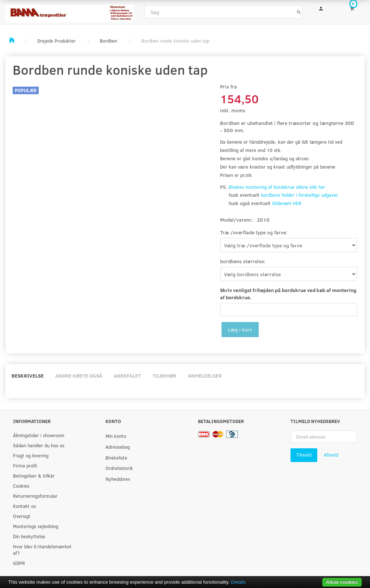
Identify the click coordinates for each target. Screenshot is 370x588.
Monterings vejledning (36, 526)
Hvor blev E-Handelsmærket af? (42, 550)
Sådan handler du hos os (39, 445)
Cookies (21, 486)
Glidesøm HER (287, 203)
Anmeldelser (205, 376)
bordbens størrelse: (243, 261)
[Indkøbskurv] (355, 8)
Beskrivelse (28, 376)
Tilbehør (164, 376)
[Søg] (299, 12)
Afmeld (331, 455)
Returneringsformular (35, 496)
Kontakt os (24, 506)
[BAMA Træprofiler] (69, 11)
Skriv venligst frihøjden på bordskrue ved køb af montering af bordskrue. (288, 294)
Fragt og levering (31, 455)
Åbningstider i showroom (39, 435)
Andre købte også (79, 376)
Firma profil (25, 465)
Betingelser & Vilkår (34, 476)
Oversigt (22, 516)
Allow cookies (342, 582)
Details (238, 582)
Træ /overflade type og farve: (254, 232)
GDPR (19, 563)
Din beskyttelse (29, 536)
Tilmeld (304, 455)
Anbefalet (127, 376)
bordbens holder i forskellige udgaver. (300, 195)
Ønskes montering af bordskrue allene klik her (277, 187)
